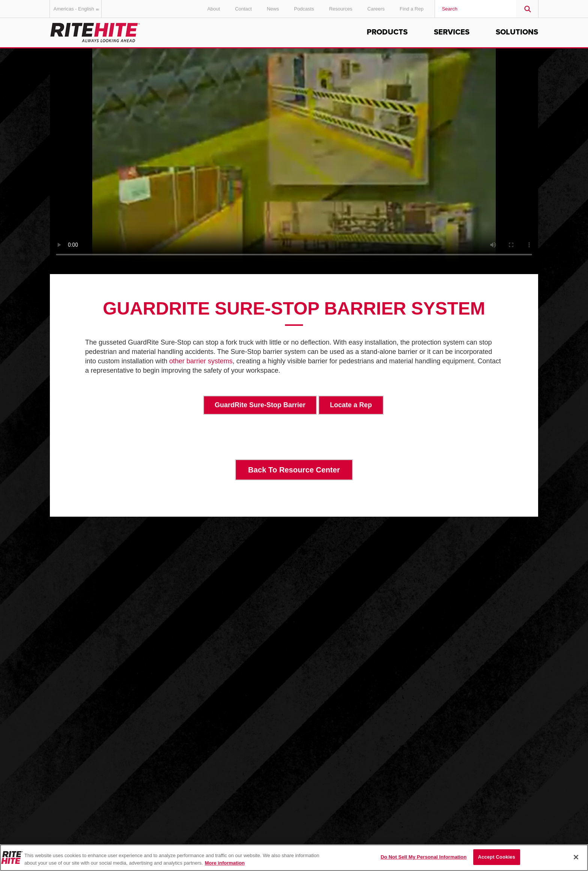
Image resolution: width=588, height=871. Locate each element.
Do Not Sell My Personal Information (424, 857)
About (214, 9)
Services (452, 32)
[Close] (576, 857)
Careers (376, 9)
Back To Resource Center (294, 470)
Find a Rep (412, 9)
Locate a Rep (351, 405)
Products (387, 32)
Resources (340, 9)
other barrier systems (201, 361)
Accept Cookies (496, 857)
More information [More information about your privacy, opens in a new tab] (225, 863)
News (273, 9)
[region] (294, 858)
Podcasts (304, 9)
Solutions (517, 32)
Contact (244, 9)
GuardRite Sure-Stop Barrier (260, 405)
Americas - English (78, 9)
